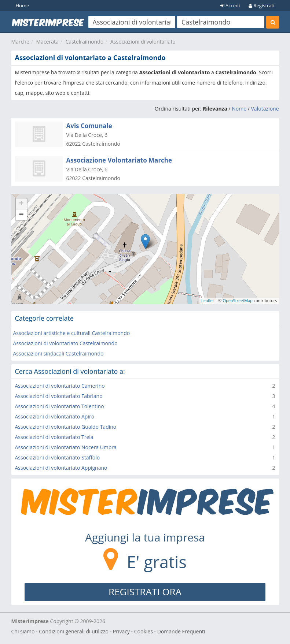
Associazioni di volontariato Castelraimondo (65, 343)
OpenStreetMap (238, 300)
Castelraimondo (85, 42)
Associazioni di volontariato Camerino (60, 386)
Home (23, 5)
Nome (239, 109)
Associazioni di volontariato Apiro (55, 416)
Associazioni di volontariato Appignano (61, 468)
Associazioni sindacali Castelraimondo (58, 353)
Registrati (261, 5)
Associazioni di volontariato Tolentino (60, 406)
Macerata (47, 42)
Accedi (230, 5)
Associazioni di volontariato (143, 42)
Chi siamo (23, 631)
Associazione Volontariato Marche (119, 160)
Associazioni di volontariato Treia (54, 437)
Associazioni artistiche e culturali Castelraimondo (72, 333)
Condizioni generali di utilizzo (74, 631)
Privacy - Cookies (133, 631)
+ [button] (21, 204)
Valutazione (265, 109)
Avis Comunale (89, 126)
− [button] (21, 215)
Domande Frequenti (181, 631)
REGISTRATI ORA (145, 592)
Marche (20, 42)
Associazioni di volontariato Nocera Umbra (66, 447)
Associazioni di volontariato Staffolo (58, 457)
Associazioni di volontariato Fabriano (59, 396)
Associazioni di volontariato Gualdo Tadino (66, 427)
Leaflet (208, 300)
